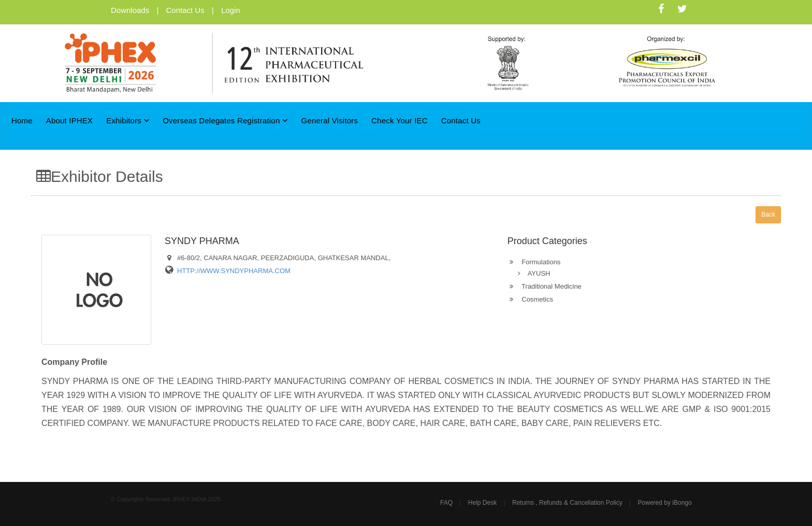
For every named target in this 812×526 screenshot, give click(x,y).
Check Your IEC (400, 120)
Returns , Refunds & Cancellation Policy (567, 503)
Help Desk (482, 503)
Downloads (130, 10)
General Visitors (330, 120)
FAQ (446, 503)
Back (768, 215)
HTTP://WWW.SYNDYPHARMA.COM (234, 271)
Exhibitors (128, 120)
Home (22, 120)
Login (231, 10)
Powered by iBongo (665, 503)
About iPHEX (70, 120)
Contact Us (185, 10)
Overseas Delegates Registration (225, 120)
